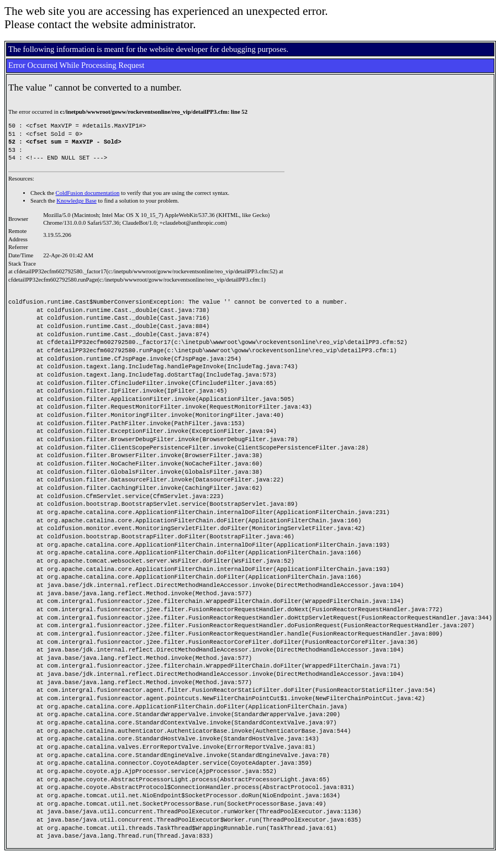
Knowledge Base (76, 201)
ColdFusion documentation (88, 193)
